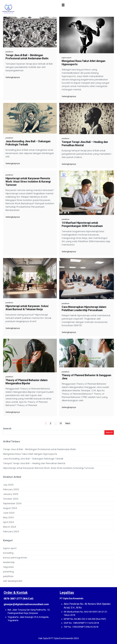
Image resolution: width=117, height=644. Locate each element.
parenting (8, 572)
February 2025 (11, 489)
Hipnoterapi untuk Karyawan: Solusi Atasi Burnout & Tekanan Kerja (27, 308)
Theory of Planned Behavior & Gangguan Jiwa (86, 377)
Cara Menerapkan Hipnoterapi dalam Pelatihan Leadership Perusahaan (84, 309)
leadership (9, 562)
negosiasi (8, 567)
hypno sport (67, 58)
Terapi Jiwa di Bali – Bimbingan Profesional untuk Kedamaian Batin (27, 57)
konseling (8, 553)
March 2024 (10, 527)
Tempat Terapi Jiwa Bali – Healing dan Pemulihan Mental (85, 144)
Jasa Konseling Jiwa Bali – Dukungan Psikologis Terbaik (28, 143)
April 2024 (9, 522)
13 (61, 423)
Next (68, 423)
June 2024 (9, 513)
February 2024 (11, 531)
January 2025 (11, 494)
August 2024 (10, 508)
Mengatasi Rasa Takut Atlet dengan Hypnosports (84, 63)
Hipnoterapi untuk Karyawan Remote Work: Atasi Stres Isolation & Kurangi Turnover (28, 182)
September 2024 (12, 503)
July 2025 (8, 485)
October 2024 (11, 499)
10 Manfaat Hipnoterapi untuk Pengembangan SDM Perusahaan (82, 224)
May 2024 (8, 517)
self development (13, 581)
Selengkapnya (13, 77)
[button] (63, 5)
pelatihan (9, 52)
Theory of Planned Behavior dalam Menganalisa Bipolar (27, 382)
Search (7, 428)
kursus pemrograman (15, 558)
